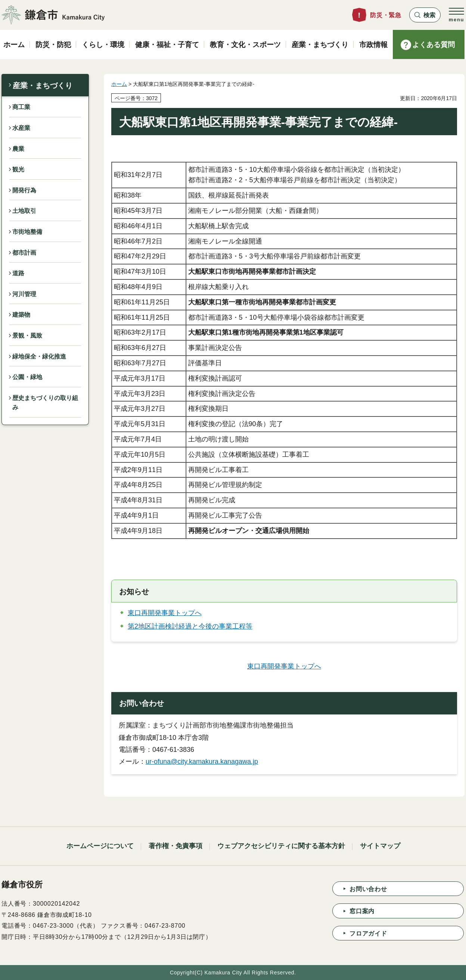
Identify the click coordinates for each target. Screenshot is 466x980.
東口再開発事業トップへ (165, 613)
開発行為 (24, 190)
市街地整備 (27, 232)
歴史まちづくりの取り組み (45, 403)
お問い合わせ (368, 889)
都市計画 (24, 253)
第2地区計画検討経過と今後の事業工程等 (190, 626)
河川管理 (24, 294)
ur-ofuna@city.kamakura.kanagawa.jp (202, 762)
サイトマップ (380, 846)
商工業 (21, 107)
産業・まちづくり (43, 86)
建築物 (21, 315)
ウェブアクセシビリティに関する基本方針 (281, 846)
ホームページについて (100, 846)
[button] (425, 15)
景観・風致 (27, 336)
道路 (18, 273)
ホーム (119, 84)
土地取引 (24, 211)
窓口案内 (362, 911)
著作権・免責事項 (175, 846)
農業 (18, 149)
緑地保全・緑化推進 (39, 356)
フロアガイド (368, 934)
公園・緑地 (27, 377)
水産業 (21, 128)
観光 (18, 169)
